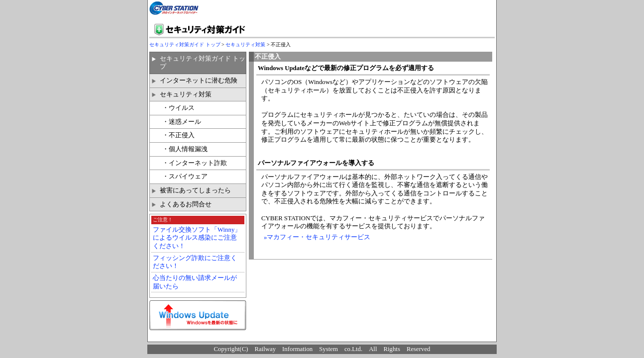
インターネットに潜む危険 (199, 81)
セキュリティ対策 (245, 45)
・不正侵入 (178, 135)
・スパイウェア (185, 177)
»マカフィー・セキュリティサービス (317, 237)
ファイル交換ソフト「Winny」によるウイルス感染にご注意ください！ (197, 238)
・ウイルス (178, 108)
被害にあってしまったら (195, 190)
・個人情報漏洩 (185, 149)
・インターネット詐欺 (195, 163)
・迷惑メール (182, 122)
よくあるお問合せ (186, 204)
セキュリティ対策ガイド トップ (185, 45)
